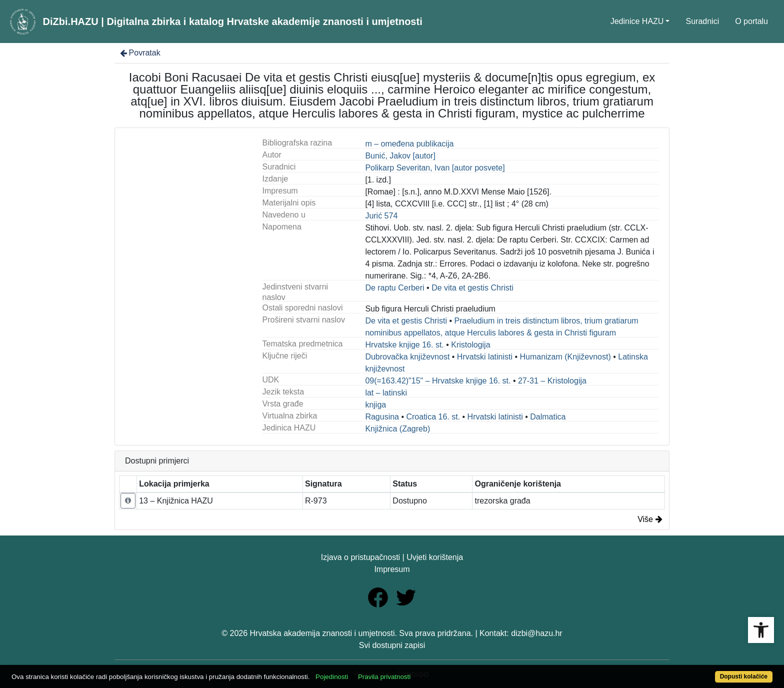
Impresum (392, 569)
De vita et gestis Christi (472, 288)
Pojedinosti (332, 677)
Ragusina (382, 417)
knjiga (375, 405)
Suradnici (702, 21)
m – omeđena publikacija (409, 144)
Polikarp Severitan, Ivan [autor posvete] (435, 168)
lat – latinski (386, 393)
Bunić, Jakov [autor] (400, 156)
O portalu (751, 21)
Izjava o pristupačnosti (360, 557)
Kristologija (470, 345)
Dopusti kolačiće (744, 676)
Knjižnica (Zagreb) (397, 429)
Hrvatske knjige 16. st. (404, 345)
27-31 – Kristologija (552, 381)
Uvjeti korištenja (435, 557)
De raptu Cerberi (394, 288)
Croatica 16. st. (433, 417)
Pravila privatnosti (384, 677)
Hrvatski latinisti (485, 357)
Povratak (139, 53)
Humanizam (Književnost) (565, 357)
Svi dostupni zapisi (392, 645)
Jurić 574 (381, 216)
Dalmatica (548, 417)
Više (650, 519)
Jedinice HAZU (637, 21)
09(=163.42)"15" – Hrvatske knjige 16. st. (438, 381)
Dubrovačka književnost (407, 357)
